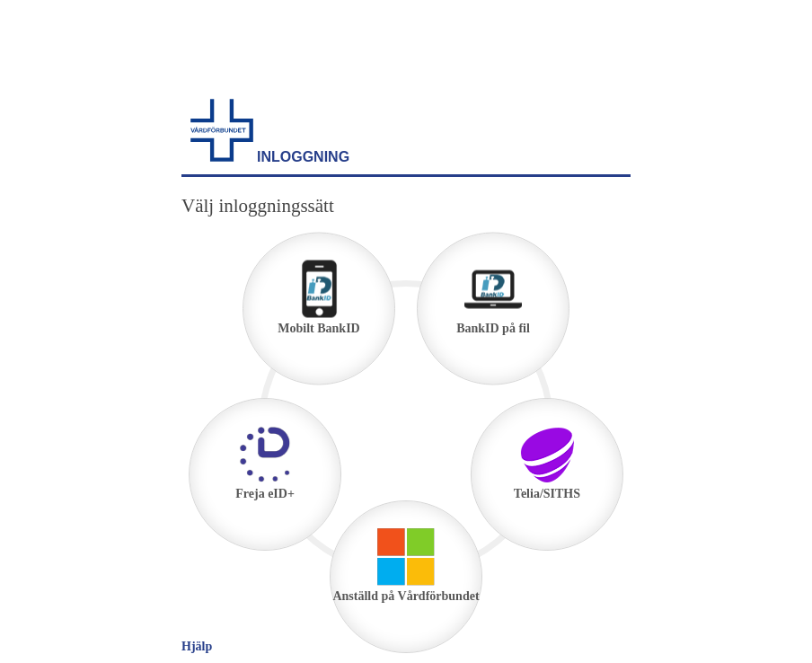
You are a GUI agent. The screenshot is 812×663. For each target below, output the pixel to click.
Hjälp (197, 646)
